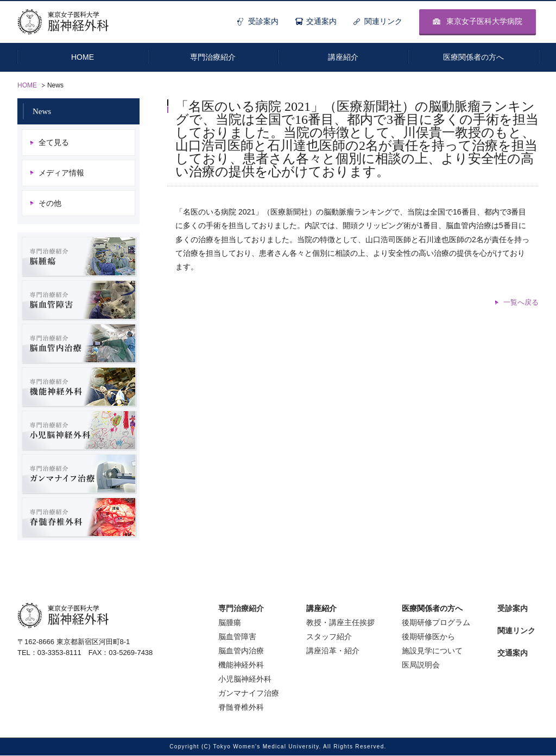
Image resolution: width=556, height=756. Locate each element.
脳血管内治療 (241, 651)
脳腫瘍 (230, 623)
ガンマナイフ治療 (249, 694)
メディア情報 (61, 173)
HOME (27, 85)
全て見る (54, 142)
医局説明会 (421, 665)
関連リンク (383, 21)
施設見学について (432, 651)
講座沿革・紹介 (333, 651)
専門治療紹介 (241, 609)
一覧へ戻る (521, 302)
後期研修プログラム (436, 623)
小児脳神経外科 (245, 679)
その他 (50, 203)
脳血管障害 (237, 637)
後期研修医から (428, 637)
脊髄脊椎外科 (241, 708)
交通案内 (321, 21)
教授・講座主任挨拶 (340, 623)
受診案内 (263, 21)
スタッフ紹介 (329, 637)
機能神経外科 (241, 665)
